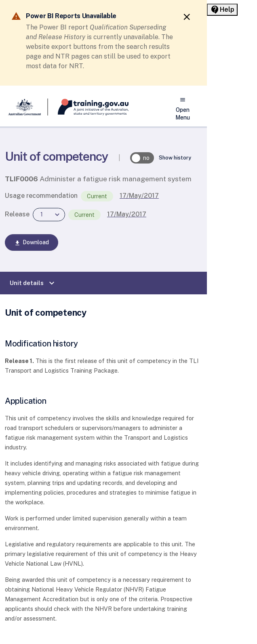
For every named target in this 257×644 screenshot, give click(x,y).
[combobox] (49, 215)
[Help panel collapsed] (222, 10)
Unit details (33, 283)
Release (17, 214)
